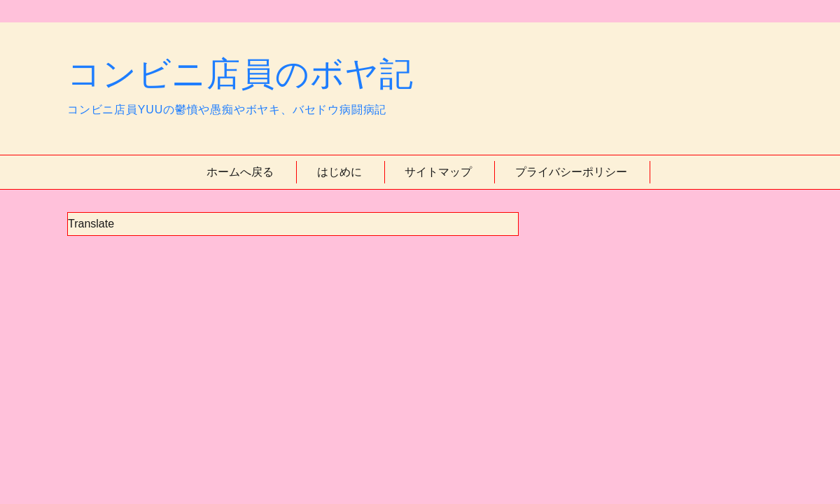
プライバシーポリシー (571, 172)
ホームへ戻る (240, 172)
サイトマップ (438, 172)
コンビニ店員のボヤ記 (240, 74)
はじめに (339, 172)
